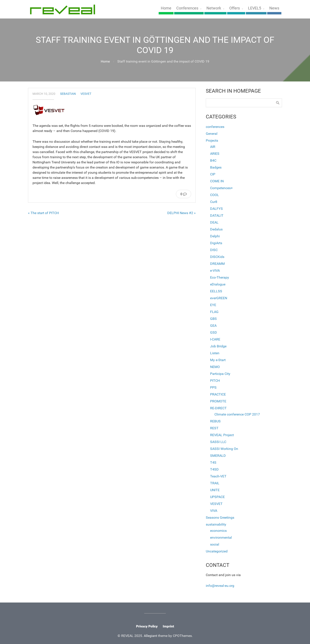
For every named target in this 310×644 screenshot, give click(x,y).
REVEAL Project (222, 435)
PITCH (215, 381)
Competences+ (221, 188)
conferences (215, 127)
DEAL (214, 222)
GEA (213, 326)
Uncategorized (217, 551)
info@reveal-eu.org (220, 586)
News (274, 8)
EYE (213, 305)
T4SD (214, 469)
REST (214, 428)
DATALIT (217, 215)
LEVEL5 (255, 8)
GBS (213, 319)
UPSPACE (217, 497)
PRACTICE (218, 394)
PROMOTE (218, 401)
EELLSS (216, 291)
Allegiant (150, 636)
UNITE (215, 490)
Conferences (187, 8)
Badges (216, 167)
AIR (213, 147)
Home (166, 8)
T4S (213, 462)
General (212, 134)
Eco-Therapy (220, 277)
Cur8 (214, 202)
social (215, 544)
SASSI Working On (224, 449)
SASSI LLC (218, 442)
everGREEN (219, 298)
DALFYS (216, 209)
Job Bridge (218, 346)
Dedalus (216, 229)
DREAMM (217, 264)
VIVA (214, 511)
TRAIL (215, 483)
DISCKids (217, 257)
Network (214, 8)
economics (218, 531)
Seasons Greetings (220, 517)
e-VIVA (215, 271)
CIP (213, 174)
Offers (235, 8)
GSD (214, 332)
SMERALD (218, 456)
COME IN (217, 181)
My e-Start (218, 360)
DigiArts (216, 243)
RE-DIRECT (218, 408)
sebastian (68, 94)
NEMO (215, 367)
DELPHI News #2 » (181, 213)
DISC (214, 250)
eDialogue (218, 284)
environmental (221, 537)
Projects (212, 140)
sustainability (216, 524)
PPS (213, 387)
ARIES (215, 154)
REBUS (215, 421)
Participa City (220, 374)
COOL (215, 195)
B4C (213, 160)
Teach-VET (218, 476)
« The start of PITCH (43, 213)
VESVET (86, 94)
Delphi (215, 236)
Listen (215, 353)
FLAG (214, 312)
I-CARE (215, 339)
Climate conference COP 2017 (237, 414)
